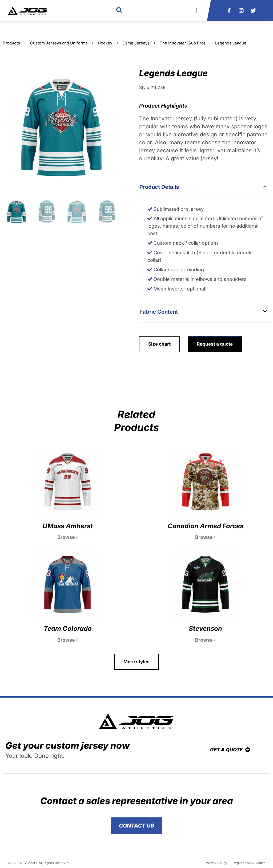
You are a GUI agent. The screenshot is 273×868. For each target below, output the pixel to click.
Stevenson (205, 629)
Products (11, 43)
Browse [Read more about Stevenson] (205, 640)
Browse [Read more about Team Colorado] (68, 640)
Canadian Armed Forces (206, 526)
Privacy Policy (216, 863)
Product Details (159, 187)
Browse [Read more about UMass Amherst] (68, 537)
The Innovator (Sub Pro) (182, 43)
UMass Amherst (68, 526)
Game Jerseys (136, 43)
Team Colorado (68, 629)
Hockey (105, 43)
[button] (119, 11)
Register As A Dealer (249, 863)
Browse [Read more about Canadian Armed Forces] (205, 537)
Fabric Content (159, 312)
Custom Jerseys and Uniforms (59, 43)
